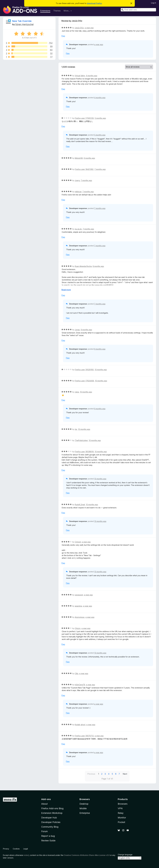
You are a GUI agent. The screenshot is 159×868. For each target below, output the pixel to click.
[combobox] (138, 10)
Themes (57, 11)
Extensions (45, 11)
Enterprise (85, 813)
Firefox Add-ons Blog (52, 808)
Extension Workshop (52, 813)
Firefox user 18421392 (84, 169)
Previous (91, 774)
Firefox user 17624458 (84, 381)
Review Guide (48, 841)
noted (26, 855)
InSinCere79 (80, 685)
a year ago (89, 28)
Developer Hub (49, 818)
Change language (125, 855)
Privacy (6, 849)
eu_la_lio (78, 229)
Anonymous (80, 617)
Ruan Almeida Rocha (83, 266)
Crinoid (78, 542)
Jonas (77, 330)
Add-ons (46, 799)
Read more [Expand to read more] (66, 290)
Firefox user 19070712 (84, 736)
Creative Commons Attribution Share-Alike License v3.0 (87, 855)
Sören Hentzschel (24, 24)
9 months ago (86, 330)
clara (77, 392)
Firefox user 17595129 (84, 118)
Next (125, 774)
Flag (63, 36)
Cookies (16, 849)
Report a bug (48, 836)
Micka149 (79, 158)
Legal (26, 849)
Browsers (123, 804)
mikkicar (78, 192)
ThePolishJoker (81, 440)
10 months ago (101, 370)
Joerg (77, 180)
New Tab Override (22, 21)
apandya (79, 606)
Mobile (83, 808)
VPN (120, 808)
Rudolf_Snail (80, 505)
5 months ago (100, 118)
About (44, 804)
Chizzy (78, 628)
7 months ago (100, 169)
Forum (44, 831)
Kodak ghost (80, 725)
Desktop (84, 804)
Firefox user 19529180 (84, 370)
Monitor (122, 818)
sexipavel (79, 595)
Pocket (121, 822)
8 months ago (98, 266)
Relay (121, 813)
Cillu (77, 673)
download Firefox (94, 3)
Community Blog (50, 827)
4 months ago (92, 76)
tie (76, 429)
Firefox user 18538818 (84, 452)
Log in (154, 3)
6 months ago (89, 158)
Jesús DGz (79, 28)
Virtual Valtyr (80, 76)
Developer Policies (51, 822)
